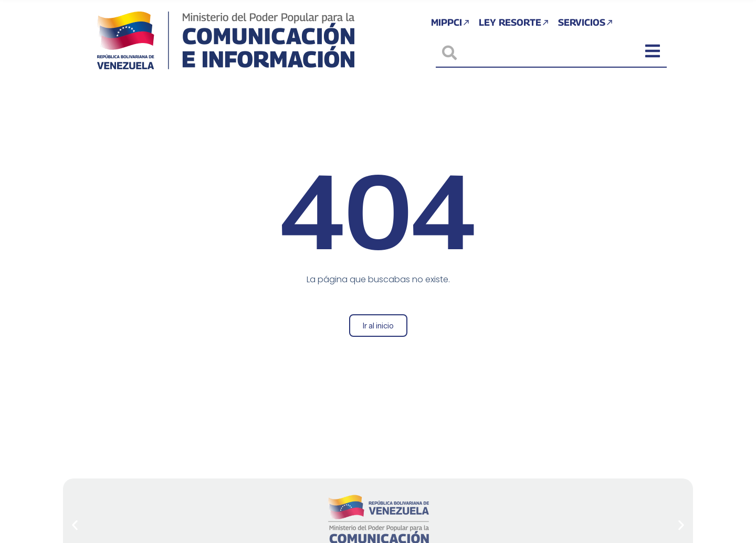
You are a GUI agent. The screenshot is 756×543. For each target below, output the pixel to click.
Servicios (587, 22)
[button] (75, 525)
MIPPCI (450, 22)
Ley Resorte (514, 22)
